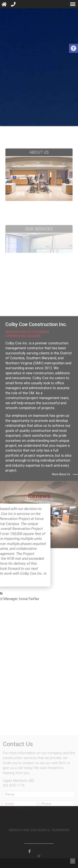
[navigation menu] (73, 4)
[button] (73, 48)
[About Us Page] (39, 197)
